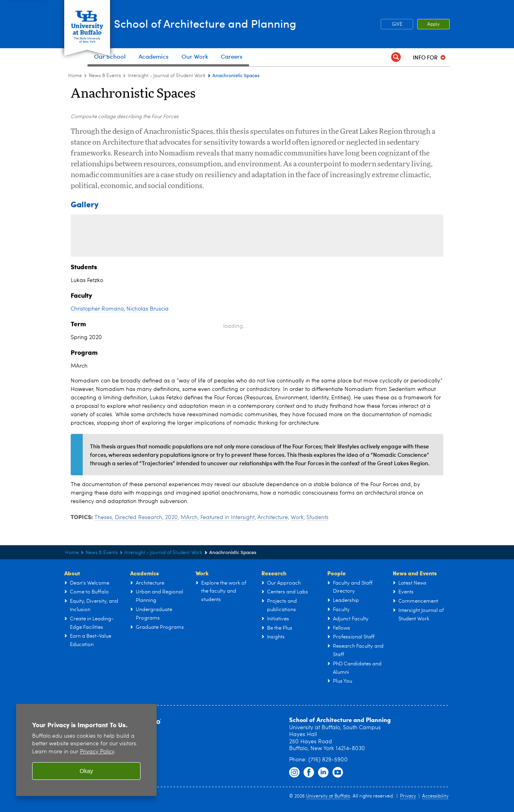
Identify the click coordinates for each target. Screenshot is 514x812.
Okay (86, 771)
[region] (86, 750)
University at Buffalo (328, 796)
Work (297, 517)
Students (317, 517)
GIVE (397, 25)
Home (75, 76)
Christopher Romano (97, 309)
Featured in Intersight (227, 517)
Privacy (408, 796)
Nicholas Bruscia (148, 309)
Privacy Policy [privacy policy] (97, 752)
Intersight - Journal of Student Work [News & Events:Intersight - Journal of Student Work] (167, 76)
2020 (171, 517)
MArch (189, 517)
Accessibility (435, 796)
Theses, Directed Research (128, 517)
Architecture (273, 517)
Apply (433, 25)
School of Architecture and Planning (242, 23)
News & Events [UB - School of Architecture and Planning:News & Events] (105, 76)
